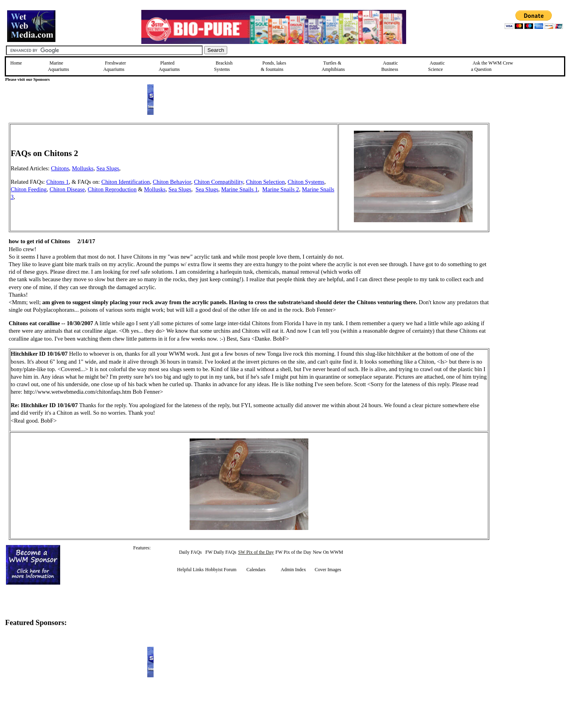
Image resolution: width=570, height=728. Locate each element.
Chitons (60, 168)
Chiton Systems (306, 182)
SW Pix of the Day (256, 552)
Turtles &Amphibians (333, 66)
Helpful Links (190, 570)
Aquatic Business (390, 66)
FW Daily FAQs (221, 552)
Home (16, 63)
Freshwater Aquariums (115, 66)
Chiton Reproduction (112, 189)
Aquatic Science (437, 66)
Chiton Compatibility (218, 182)
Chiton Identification (126, 182)
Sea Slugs (108, 168)
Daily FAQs (190, 552)
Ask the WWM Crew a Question (492, 66)
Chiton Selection (265, 182)
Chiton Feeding (29, 189)
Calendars (256, 570)
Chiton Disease (67, 189)
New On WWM (328, 552)
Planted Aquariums (169, 66)
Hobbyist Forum (221, 570)
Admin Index (293, 570)
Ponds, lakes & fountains (274, 66)
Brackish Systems (223, 66)
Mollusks (83, 168)
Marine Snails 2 (281, 189)
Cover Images (328, 570)
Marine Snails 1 (240, 189)
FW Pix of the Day (293, 552)
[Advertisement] (529, 179)
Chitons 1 (58, 182)
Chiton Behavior (172, 182)
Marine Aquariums (58, 66)
